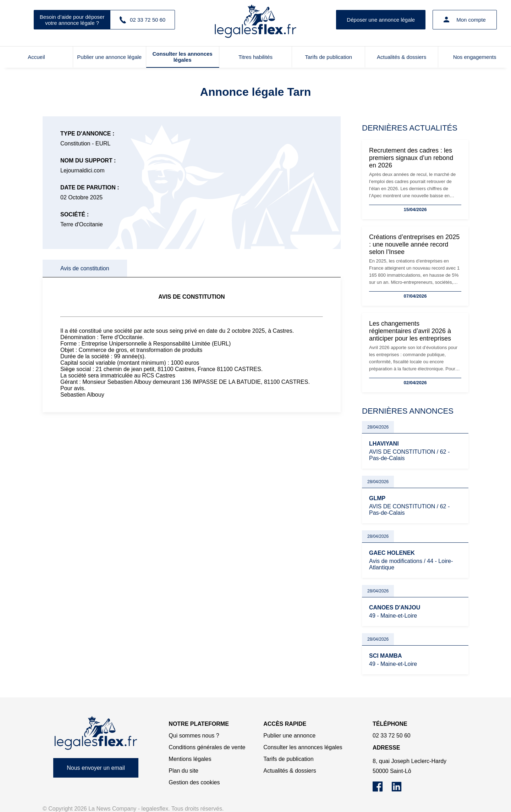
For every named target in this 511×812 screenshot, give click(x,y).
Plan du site (183, 771)
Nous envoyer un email (96, 768)
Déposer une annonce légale (381, 20)
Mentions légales (190, 759)
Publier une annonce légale (109, 57)
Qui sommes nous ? (194, 736)
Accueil (36, 57)
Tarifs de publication (329, 57)
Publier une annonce (289, 736)
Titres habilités (255, 57)
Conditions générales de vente (207, 747)
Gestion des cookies (194, 782)
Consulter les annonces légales (183, 57)
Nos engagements (475, 57)
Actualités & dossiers (402, 57)
